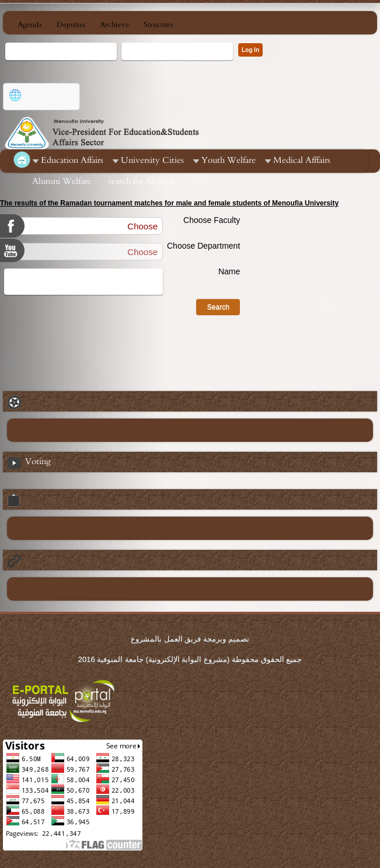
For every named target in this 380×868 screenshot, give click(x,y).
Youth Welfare (229, 160)
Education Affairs (72, 160)
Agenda (30, 25)
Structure (158, 25)
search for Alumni (141, 181)
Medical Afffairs (302, 160)
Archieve (114, 25)
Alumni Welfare (62, 181)
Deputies (71, 25)
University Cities (152, 160)
